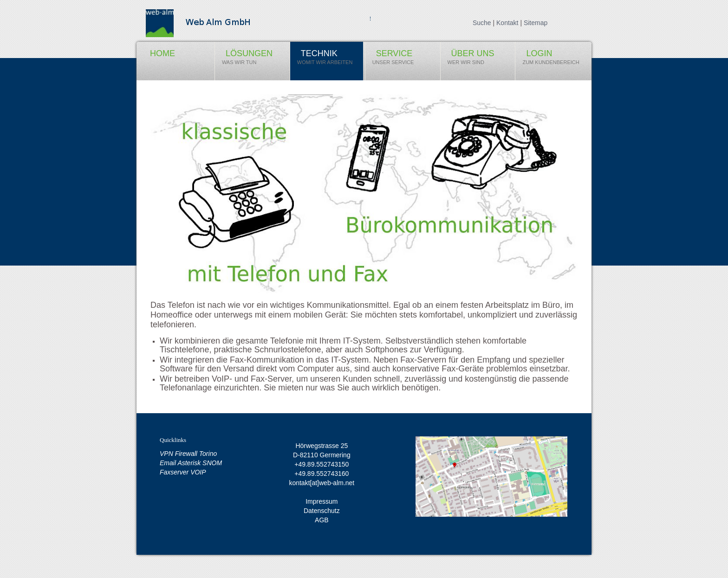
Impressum (322, 501)
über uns (468, 59)
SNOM (212, 463)
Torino (208, 454)
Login (551, 59)
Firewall (187, 454)
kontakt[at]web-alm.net (322, 483)
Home (157, 56)
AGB (322, 520)
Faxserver (175, 472)
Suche (482, 23)
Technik (325, 59)
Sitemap (536, 23)
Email (169, 463)
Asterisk (190, 463)
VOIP (198, 472)
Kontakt (507, 23)
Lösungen (244, 59)
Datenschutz (322, 511)
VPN (167, 454)
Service (393, 59)
